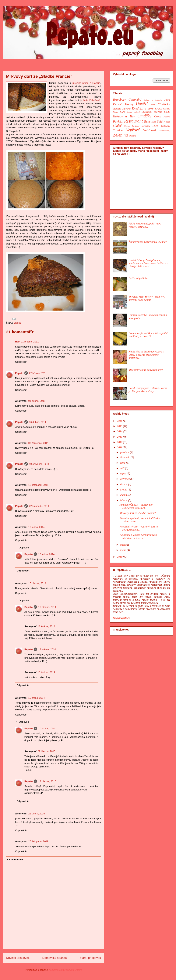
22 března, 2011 (38, 373)
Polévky (118, 121)
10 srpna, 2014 (37, 698)
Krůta (115, 112)
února (124, 545)
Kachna (126, 109)
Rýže (154, 122)
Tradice (118, 130)
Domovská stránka (55, 958)
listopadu (125, 458)
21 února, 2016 (37, 814)
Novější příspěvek (18, 958)
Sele (168, 122)
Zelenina (120, 135)
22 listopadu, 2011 (39, 506)
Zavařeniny (165, 131)
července (125, 479)
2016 (120, 421)
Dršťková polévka (138, 279)
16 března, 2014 (47, 607)
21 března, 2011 (30, 342)
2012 (120, 442)
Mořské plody (162, 112)
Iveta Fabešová (92, 100)
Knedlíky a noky (143, 108)
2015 (120, 426)
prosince (125, 452)
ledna (123, 550)
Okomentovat (15, 859)
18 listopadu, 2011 (38, 485)
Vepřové (133, 130)
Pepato (19, 373)
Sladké (17, 323)
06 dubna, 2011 (37, 422)
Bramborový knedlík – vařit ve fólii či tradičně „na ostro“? (148, 335)
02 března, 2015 (47, 751)
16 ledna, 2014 (46, 554)
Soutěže (136, 126)
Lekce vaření (134, 112)
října (123, 463)
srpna (123, 474)
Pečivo (167, 117)
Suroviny (146, 126)
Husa (153, 105)
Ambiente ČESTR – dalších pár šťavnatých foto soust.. (136, 506)
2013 (120, 437)
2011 (120, 448)
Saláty (161, 121)
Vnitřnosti (149, 130)
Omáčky (144, 116)
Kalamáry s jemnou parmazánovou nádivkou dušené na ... (138, 537)
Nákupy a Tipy (124, 116)
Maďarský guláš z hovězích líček (146, 370)
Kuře (123, 112)
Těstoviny (165, 126)
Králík (158, 109)
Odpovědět (21, 362)
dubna (124, 495)
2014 (120, 431)
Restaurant (133, 121)
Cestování (135, 100)
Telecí (155, 126)
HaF (18, 342)
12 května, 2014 (47, 649)
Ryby (147, 121)
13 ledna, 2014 (37, 527)
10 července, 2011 (39, 464)
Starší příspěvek (90, 958)
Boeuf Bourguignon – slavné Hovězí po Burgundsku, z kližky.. (148, 390)
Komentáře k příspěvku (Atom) (65, 970)
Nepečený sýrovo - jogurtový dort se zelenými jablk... (139, 528)
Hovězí (142, 104)
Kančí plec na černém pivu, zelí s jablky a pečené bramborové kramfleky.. (146, 355)
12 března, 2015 (47, 781)
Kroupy (166, 109)
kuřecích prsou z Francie (86, 83)
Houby (129, 104)
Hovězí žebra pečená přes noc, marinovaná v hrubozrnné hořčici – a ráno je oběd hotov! (149, 263)
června (124, 484)
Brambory (119, 100)
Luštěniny (147, 112)
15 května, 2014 (46, 672)
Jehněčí (117, 109)
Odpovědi (24, 548)
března (124, 500)
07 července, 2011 (39, 443)
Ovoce (158, 117)
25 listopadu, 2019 (38, 841)
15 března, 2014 (37, 583)
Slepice (127, 126)
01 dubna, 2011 (37, 401)
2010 (120, 557)
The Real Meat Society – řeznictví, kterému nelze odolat (147, 298)
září (123, 468)
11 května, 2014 (46, 626)
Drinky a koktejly (153, 100)
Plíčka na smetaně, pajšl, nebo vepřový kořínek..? (145, 225)
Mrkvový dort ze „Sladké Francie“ (138, 513)
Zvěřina (133, 136)
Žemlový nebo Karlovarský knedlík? (148, 242)
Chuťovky (164, 104)
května (124, 490)
